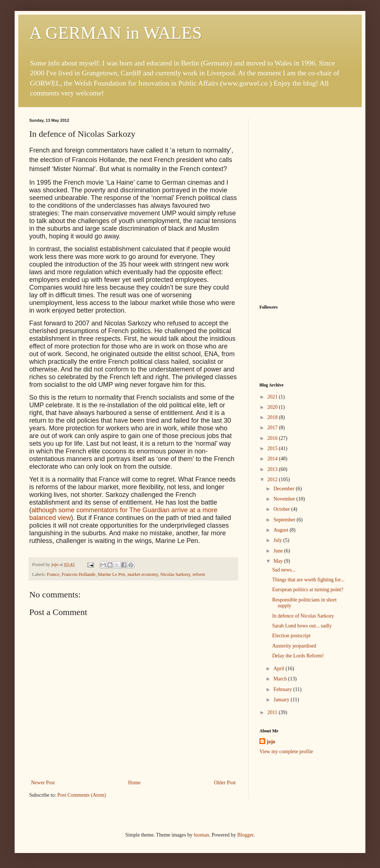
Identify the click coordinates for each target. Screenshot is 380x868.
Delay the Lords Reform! (298, 656)
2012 (273, 480)
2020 (273, 407)
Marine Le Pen (112, 574)
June (279, 551)
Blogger (245, 835)
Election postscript (291, 636)
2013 (273, 469)
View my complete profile (286, 752)
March (281, 679)
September (285, 520)
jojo (271, 742)
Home (134, 783)
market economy (143, 574)
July (278, 540)
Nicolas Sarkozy (175, 574)
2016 (273, 438)
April (279, 669)
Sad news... (284, 570)
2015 (273, 448)
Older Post (225, 783)
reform (199, 574)
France (53, 574)
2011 (273, 712)
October (282, 509)
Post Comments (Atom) (82, 795)
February (283, 689)
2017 (273, 428)
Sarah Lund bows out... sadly (302, 626)
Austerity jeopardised (294, 646)
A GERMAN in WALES (115, 33)
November (285, 499)
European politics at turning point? (308, 590)
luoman (201, 835)
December (284, 489)
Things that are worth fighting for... (308, 580)
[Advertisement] (305, 164)
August (281, 530)
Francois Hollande (79, 574)
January (282, 700)
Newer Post (43, 783)
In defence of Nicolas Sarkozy (303, 616)
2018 (273, 417)
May (279, 561)
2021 (273, 397)
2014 (273, 459)
